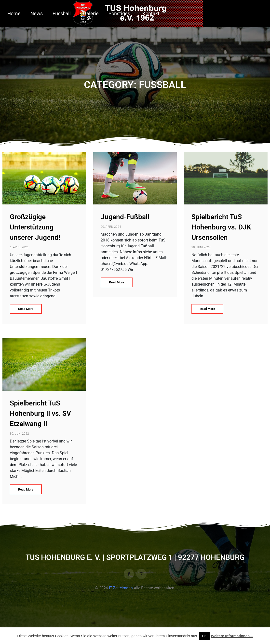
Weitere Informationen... (232, 636)
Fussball (62, 13)
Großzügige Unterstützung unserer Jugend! (35, 227)
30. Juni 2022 (201, 247)
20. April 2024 (111, 227)
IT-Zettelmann (121, 588)
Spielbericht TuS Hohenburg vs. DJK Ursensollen (221, 227)
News (37, 13)
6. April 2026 (19, 247)
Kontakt (151, 13)
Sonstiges (119, 13)
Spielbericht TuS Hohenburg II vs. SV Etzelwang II (40, 413)
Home (14, 13)
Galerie (91, 13)
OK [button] (204, 636)
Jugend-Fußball (125, 217)
